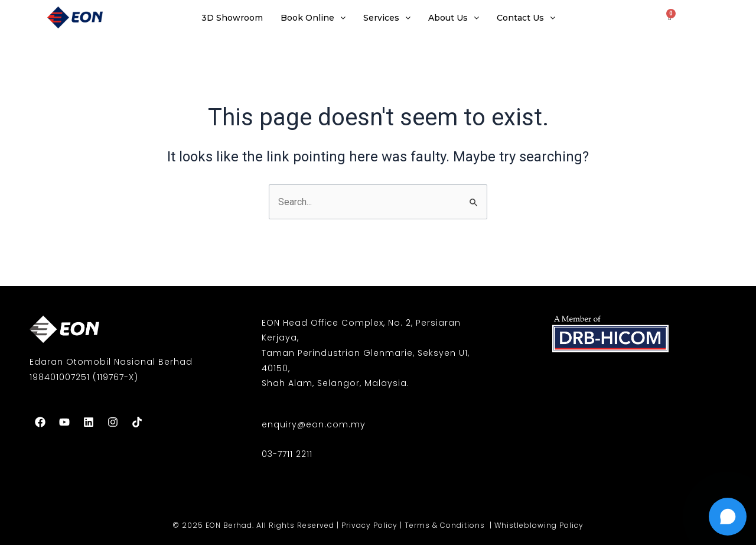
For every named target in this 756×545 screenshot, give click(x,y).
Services (387, 18)
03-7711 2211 (287, 454)
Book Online (313, 18)
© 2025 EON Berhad (212, 525)
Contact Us (526, 18)
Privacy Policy (369, 525)
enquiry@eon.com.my (314, 424)
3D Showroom (232, 18)
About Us (454, 18)
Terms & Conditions (446, 525)
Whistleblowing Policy (539, 525)
